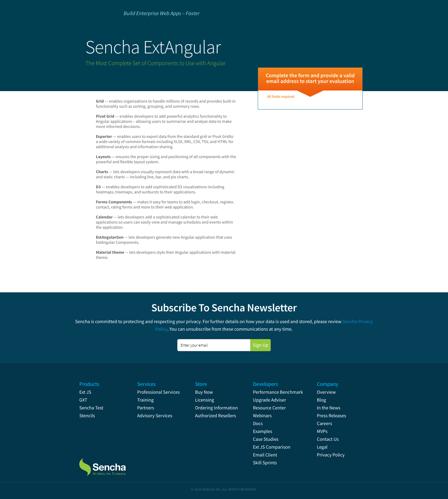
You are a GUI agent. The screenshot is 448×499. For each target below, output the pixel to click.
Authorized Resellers (216, 416)
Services (146, 384)
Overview (326, 392)
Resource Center (269, 408)
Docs (258, 424)
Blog (321, 400)
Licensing (205, 400)
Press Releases (331, 416)
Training (145, 400)
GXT (83, 400)
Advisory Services (155, 416)
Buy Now (204, 392)
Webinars (262, 416)
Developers (265, 384)
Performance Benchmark (278, 392)
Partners (146, 408)
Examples (263, 431)
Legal (322, 447)
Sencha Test (91, 408)
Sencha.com (110, 464)
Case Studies (266, 439)
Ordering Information (216, 408)
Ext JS (85, 392)
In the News (329, 408)
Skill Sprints (265, 463)
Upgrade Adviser (270, 400)
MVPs (322, 431)
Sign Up (260, 345)
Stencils (87, 416)
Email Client (265, 455)
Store (201, 384)
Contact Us (328, 439)
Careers (325, 424)
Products (89, 384)
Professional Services (158, 392)
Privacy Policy (331, 455)
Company (328, 384)
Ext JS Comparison (272, 447)
